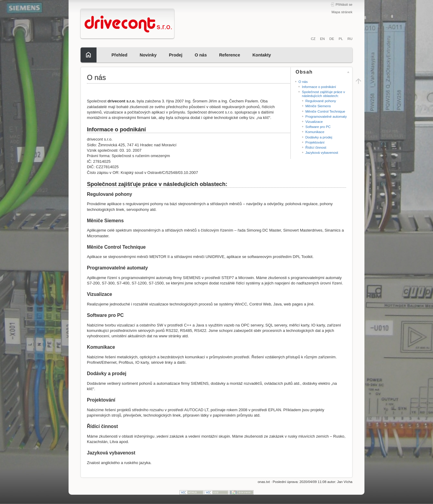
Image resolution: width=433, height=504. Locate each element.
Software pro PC (318, 127)
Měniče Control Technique (325, 111)
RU (350, 39)
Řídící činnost (316, 147)
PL (341, 39)
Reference (230, 55)
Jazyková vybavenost (322, 153)
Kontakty (262, 55)
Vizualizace (314, 122)
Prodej (176, 55)
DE (332, 39)
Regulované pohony (321, 101)
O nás (201, 55)
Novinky (148, 55)
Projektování (315, 142)
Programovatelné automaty (326, 117)
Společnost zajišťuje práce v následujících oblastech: (323, 94)
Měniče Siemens (318, 106)
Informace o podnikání (319, 87)
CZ (313, 39)
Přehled (120, 55)
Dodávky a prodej (319, 137)
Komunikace (315, 132)
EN (322, 39)
